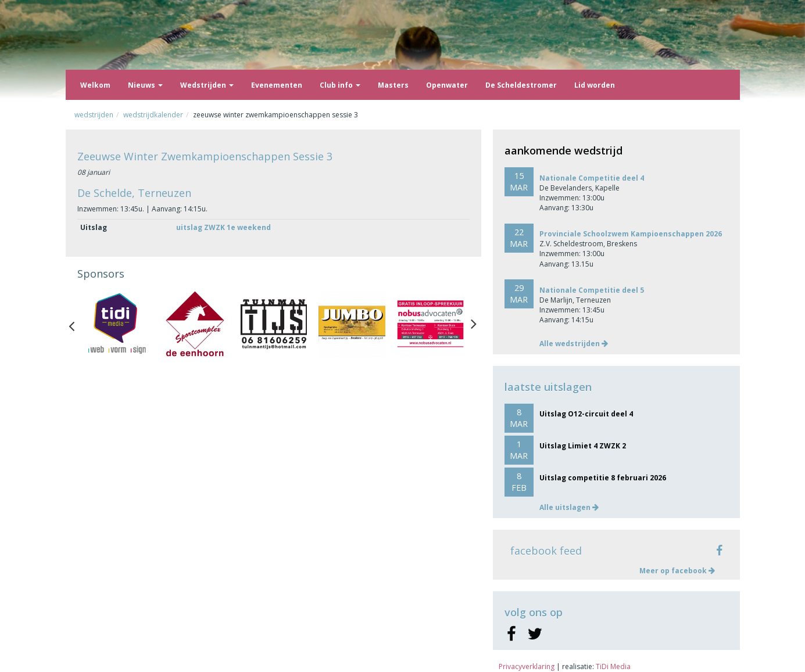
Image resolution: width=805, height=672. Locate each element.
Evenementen (277, 85)
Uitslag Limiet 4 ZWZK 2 (583, 446)
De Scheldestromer (521, 85)
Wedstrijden (207, 85)
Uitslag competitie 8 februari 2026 (603, 478)
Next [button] (474, 324)
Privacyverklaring (527, 666)
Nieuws (145, 85)
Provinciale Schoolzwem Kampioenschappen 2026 (631, 234)
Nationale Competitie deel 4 (592, 178)
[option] (117, 324)
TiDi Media (613, 666)
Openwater (447, 85)
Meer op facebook (677, 571)
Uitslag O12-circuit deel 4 (586, 414)
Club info (340, 85)
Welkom (95, 85)
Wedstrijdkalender (153, 115)
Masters (393, 85)
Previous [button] (77, 324)
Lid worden (595, 85)
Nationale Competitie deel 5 (592, 290)
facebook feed (546, 551)
